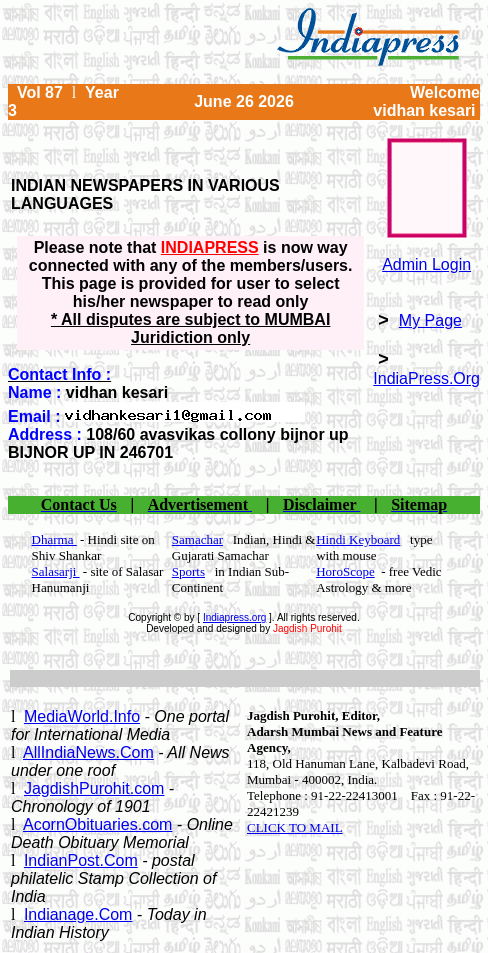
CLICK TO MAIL (295, 827)
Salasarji (56, 571)
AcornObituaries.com (97, 824)
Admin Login (426, 264)
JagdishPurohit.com (94, 788)
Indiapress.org (234, 617)
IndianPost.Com (81, 860)
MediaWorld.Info (82, 716)
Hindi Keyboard (358, 539)
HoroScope (345, 571)
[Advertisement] (245, 678)
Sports (188, 571)
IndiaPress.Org (426, 378)
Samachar (197, 539)
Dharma (54, 539)
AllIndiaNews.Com (88, 752)
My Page (430, 320)
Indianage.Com (78, 914)
